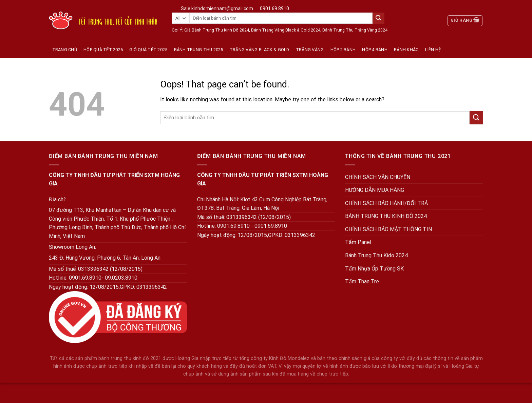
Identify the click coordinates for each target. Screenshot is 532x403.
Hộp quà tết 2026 (103, 50)
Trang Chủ (65, 50)
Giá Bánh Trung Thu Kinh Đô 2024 (217, 30)
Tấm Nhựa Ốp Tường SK (374, 269)
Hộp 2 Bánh (343, 50)
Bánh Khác (406, 50)
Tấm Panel (358, 242)
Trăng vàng (310, 50)
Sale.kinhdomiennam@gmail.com (217, 8)
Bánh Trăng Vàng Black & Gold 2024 (286, 30)
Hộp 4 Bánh (375, 50)
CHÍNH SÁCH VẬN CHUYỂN (378, 177)
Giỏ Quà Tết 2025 (148, 50)
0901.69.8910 (274, 8)
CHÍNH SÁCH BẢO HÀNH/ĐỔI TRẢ (386, 203)
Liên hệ (433, 50)
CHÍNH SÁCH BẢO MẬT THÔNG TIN (388, 229)
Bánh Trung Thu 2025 (199, 50)
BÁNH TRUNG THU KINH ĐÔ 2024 (386, 216)
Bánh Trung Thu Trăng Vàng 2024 (355, 30)
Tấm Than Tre (362, 281)
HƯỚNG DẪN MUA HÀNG (375, 190)
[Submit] (378, 18)
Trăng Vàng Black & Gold (260, 50)
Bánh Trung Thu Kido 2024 (376, 255)
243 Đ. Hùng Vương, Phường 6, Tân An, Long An (105, 258)
